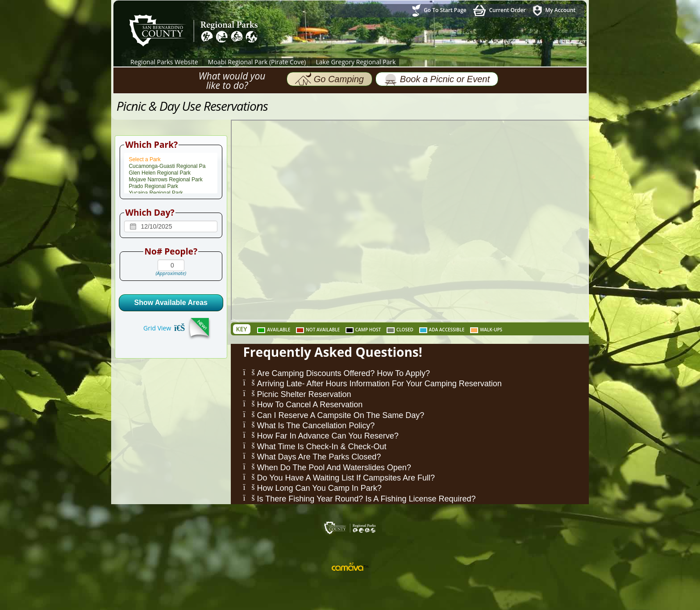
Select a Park (171, 160)
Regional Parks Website (164, 62)
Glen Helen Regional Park (171, 173)
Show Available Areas (171, 303)
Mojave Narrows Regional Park (171, 180)
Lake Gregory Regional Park (356, 62)
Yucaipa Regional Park (171, 193)
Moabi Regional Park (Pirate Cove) (257, 62)
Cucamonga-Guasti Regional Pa (171, 166)
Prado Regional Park (171, 186)
